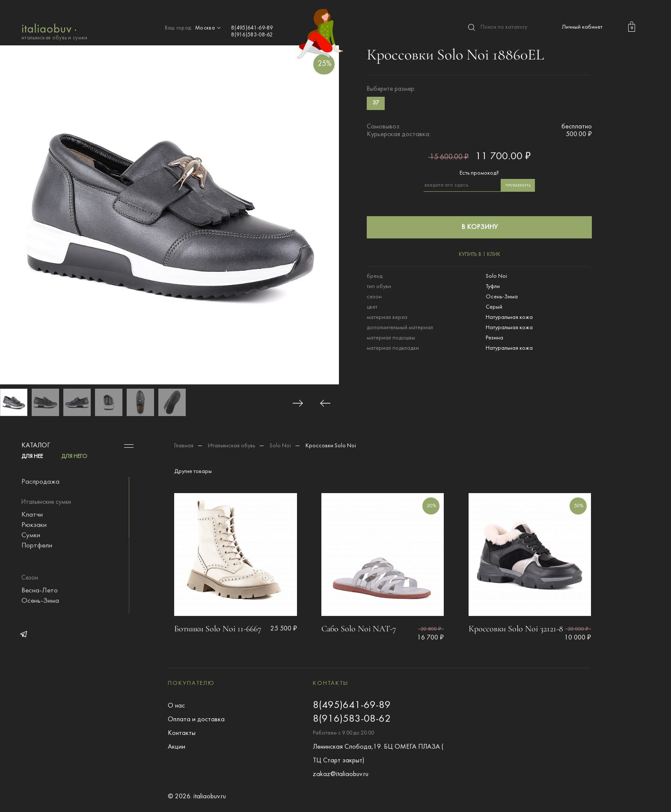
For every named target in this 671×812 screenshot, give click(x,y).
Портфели (37, 546)
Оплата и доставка (196, 720)
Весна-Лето (40, 591)
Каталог (36, 446)
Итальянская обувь (232, 446)
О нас (176, 706)
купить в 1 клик (479, 255)
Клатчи (32, 515)
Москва (209, 28)
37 (376, 103)
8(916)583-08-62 (252, 35)
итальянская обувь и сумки (55, 31)
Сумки (31, 535)
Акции (177, 747)
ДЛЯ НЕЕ (32, 457)
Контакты (182, 733)
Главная (184, 446)
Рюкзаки (34, 525)
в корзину (479, 227)
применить (518, 186)
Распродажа (40, 482)
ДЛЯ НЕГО (74, 457)
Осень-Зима (40, 601)
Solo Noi (280, 446)
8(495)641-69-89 (252, 28)
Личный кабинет (582, 27)
